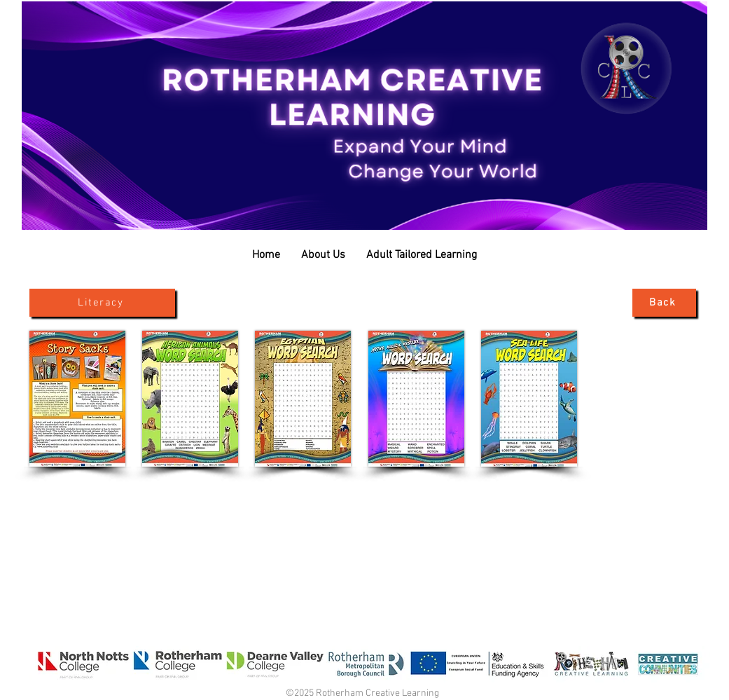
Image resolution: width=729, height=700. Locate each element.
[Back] (664, 303)
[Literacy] (102, 303)
